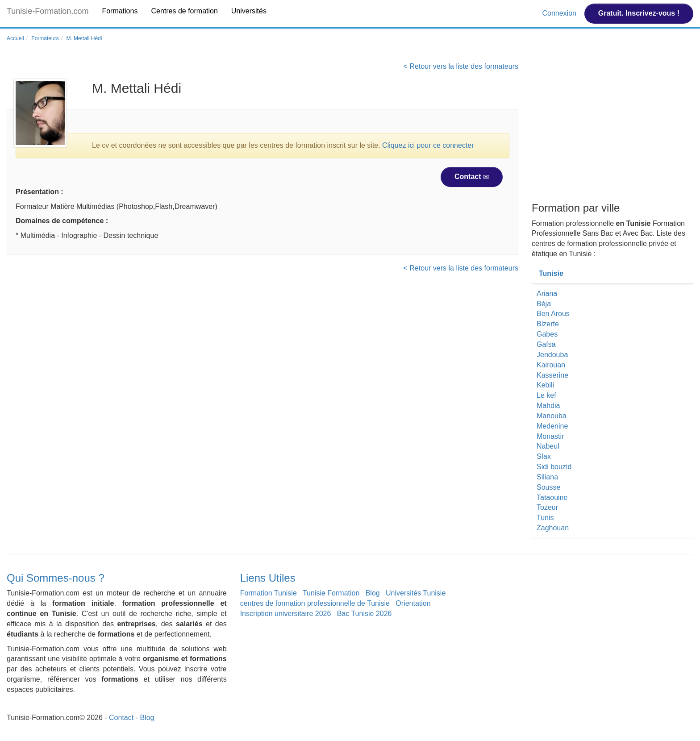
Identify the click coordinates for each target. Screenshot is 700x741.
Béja (544, 304)
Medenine (552, 426)
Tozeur (547, 507)
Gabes (547, 334)
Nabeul (548, 446)
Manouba (552, 416)
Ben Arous (553, 314)
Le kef (546, 395)
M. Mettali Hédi (84, 38)
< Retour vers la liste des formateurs (461, 66)
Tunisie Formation (331, 593)
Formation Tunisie (269, 593)
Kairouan (551, 365)
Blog (373, 593)
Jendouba (552, 355)
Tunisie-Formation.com (48, 11)
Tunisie (551, 273)
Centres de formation (184, 11)
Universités (249, 11)
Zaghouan (553, 528)
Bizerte (548, 324)
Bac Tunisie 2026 (365, 614)
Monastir (550, 436)
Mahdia (548, 406)
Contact (472, 177)
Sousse (548, 487)
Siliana (547, 477)
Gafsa (546, 344)
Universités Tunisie (416, 593)
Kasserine (552, 375)
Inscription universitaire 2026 (286, 614)
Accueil (15, 38)
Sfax (544, 456)
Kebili (545, 385)
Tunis (545, 518)
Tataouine (552, 497)
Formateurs (45, 38)
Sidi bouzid (554, 467)
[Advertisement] (612, 131)
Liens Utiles (268, 578)
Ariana (547, 293)
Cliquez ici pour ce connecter (428, 145)
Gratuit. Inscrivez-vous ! (639, 13)
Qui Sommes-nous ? (56, 578)
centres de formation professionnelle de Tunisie (315, 603)
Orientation (413, 603)
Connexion (560, 13)
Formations (120, 11)
